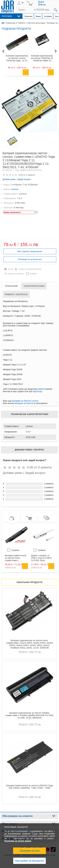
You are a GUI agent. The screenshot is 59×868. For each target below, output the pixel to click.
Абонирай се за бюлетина (30, 259)
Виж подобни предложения (30, 251)
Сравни (33, 274)
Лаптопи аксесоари (36, 23)
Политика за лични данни (18, 841)
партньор (37, 391)
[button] (3, 51)
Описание (11, 286)
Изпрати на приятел (16, 274)
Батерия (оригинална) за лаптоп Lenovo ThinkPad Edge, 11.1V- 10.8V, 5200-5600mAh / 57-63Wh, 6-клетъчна (17, 58)
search (58, 8)
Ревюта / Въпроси (16, 294)
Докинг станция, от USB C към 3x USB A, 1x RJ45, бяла (42, 558)
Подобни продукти (16, 29)
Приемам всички (30, 851)
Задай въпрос (24, 179)
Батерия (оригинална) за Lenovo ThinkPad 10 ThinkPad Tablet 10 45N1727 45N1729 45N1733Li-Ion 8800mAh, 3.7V (42, 58)
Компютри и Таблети (16, 23)
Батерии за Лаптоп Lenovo (25, 401)
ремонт (41, 389)
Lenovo (15, 189)
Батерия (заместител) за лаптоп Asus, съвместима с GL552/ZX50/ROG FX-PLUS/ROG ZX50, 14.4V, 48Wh (16, 558)
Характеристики (34, 286)
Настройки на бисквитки (29, 861)
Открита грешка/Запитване (30, 269)
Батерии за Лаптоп (24, 403)
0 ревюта (30, 175)
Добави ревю (9, 179)
